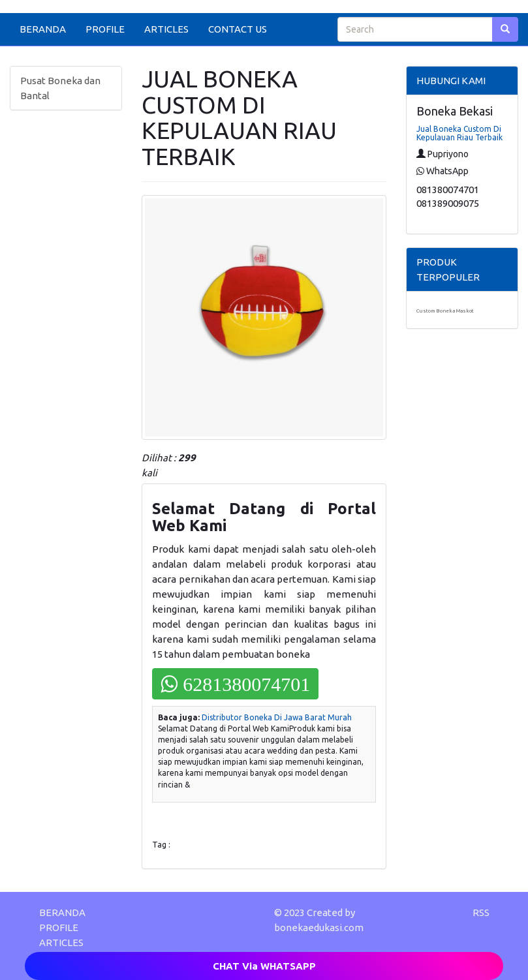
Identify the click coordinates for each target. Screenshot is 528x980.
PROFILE (105, 29)
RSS (481, 912)
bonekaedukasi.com (319, 927)
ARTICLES (166, 29)
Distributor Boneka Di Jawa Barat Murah (277, 717)
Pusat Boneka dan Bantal (60, 88)
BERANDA (43, 29)
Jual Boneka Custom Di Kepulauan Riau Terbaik (459, 133)
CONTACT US (238, 29)
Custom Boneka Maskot (445, 311)
